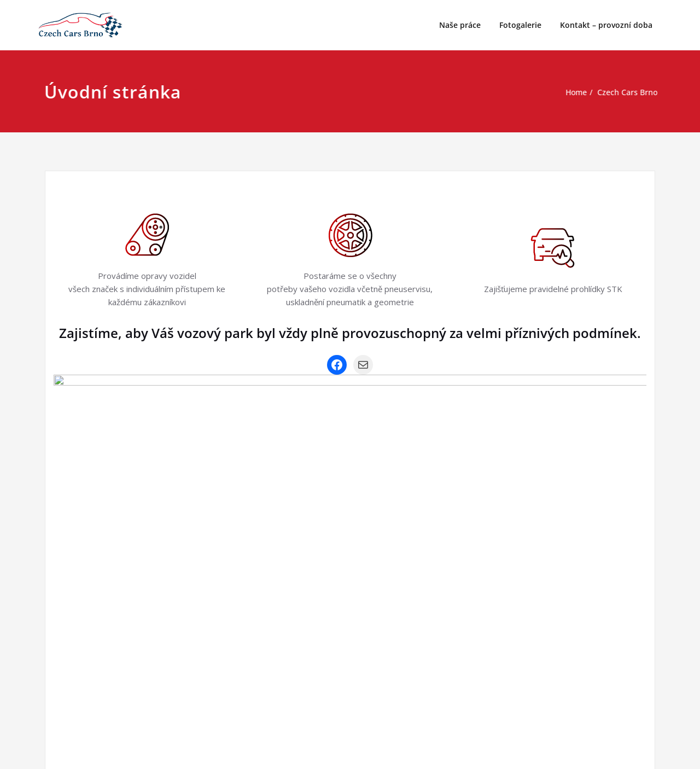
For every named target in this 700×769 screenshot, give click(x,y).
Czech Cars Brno (625, 92)
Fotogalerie (520, 25)
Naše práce (460, 25)
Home (571, 92)
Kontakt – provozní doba (606, 25)
